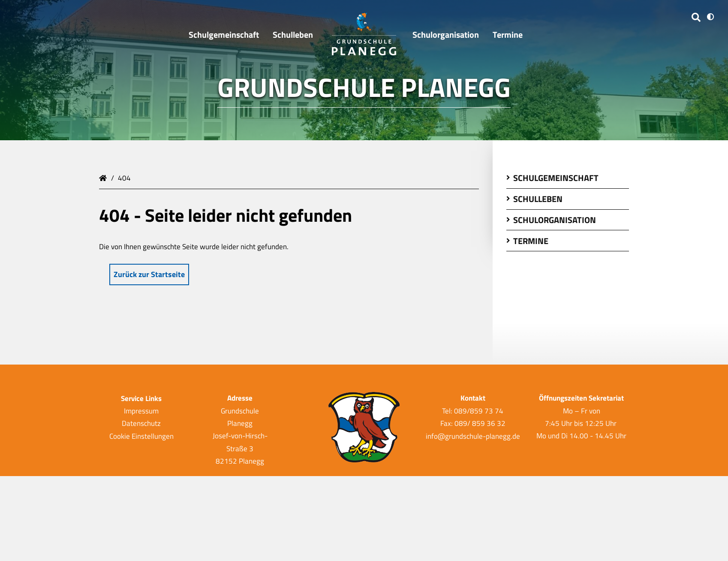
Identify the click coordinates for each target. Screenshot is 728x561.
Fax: (447, 423)
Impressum (141, 411)
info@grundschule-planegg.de (473, 436)
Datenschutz (141, 423)
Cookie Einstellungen (141, 436)
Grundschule (104, 177)
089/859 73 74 (479, 411)
